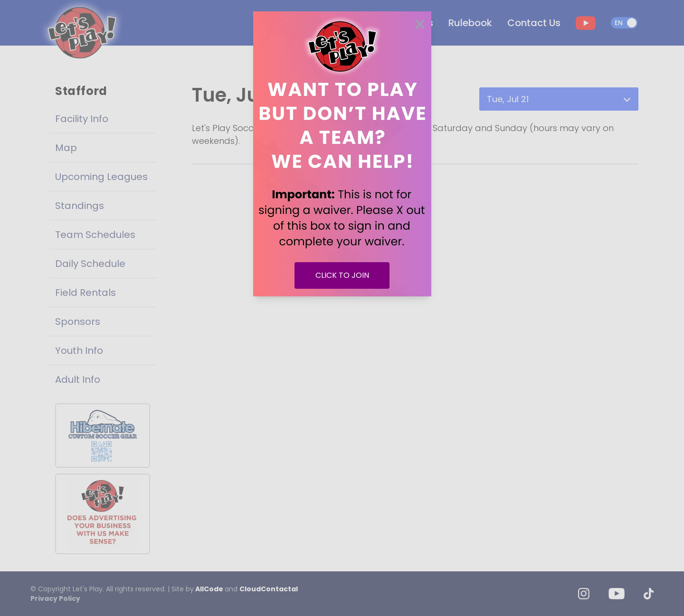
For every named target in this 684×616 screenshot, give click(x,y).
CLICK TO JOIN (342, 275)
